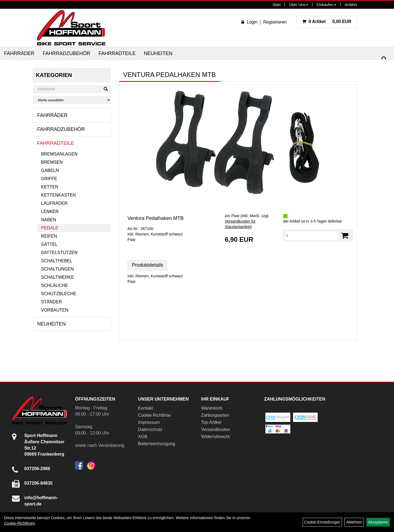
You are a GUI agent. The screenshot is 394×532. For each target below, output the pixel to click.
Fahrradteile (117, 53)
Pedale (50, 228)
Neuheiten (158, 53)
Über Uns (298, 5)
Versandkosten (216, 429)
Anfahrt (351, 5)
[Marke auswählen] (72, 100)
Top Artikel (211, 422)
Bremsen (52, 162)
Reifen (49, 236)
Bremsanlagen (59, 154)
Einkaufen (326, 5)
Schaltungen (57, 269)
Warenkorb (212, 408)
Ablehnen (354, 522)
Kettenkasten (58, 195)
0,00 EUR (327, 21)
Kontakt (146, 408)
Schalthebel (57, 261)
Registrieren (275, 22)
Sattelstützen (59, 253)
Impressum (149, 422)
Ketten (50, 187)
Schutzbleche (59, 294)
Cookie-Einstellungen (322, 522)
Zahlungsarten (215, 415)
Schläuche (55, 285)
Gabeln (50, 170)
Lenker (50, 212)
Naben (49, 220)
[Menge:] (312, 235)
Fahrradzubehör (66, 53)
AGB (143, 437)
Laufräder (54, 203)
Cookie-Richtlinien (20, 523)
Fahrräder (19, 53)
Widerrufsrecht (215, 437)
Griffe (49, 179)
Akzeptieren (378, 522)
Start (277, 5)
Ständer (51, 302)
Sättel (49, 244)
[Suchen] (384, 59)
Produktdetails (147, 265)
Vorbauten (55, 310)
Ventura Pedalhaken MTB (156, 218)
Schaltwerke (58, 277)
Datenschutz (150, 429)
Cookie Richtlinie (154, 415)
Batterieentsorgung (157, 444)
